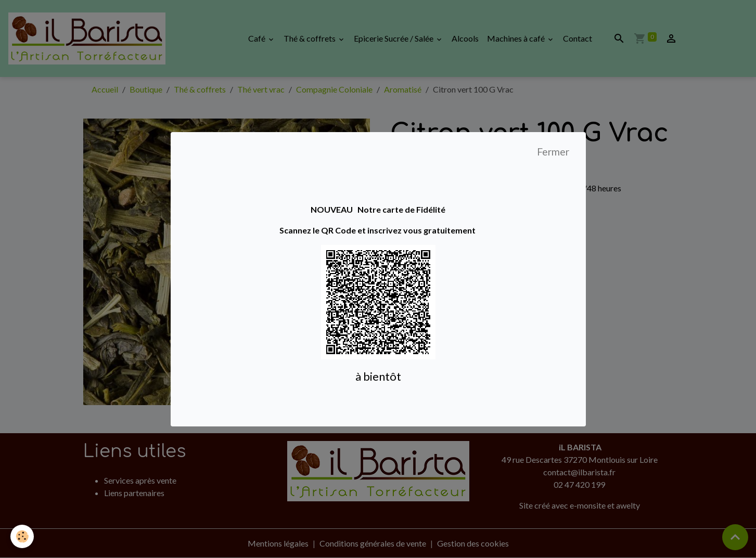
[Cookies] (22, 536)
